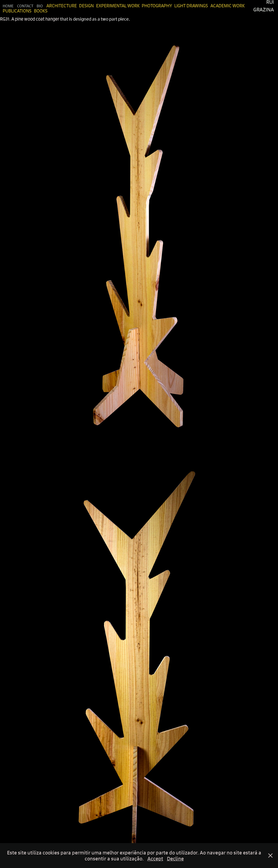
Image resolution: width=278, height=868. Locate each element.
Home (8, 6)
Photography (157, 6)
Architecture (62, 6)
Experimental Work (118, 6)
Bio (40, 6)
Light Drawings (191, 6)
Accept (155, 859)
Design (86, 6)
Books (41, 11)
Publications (17, 11)
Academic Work (228, 6)
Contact (25, 6)
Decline (175, 859)
